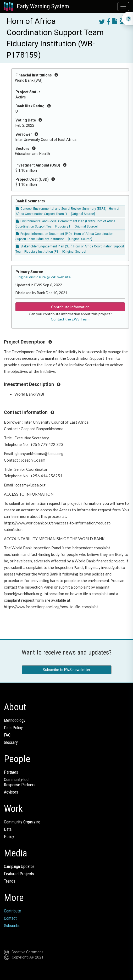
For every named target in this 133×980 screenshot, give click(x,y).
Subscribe (12, 926)
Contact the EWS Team (70, 319)
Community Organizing (22, 822)
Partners (11, 772)
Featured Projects (19, 874)
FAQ (7, 735)
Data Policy (13, 728)
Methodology (15, 720)
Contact (10, 918)
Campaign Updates (19, 867)
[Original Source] (83, 214)
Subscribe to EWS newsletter (66, 670)
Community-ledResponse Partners (20, 782)
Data (8, 829)
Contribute (12, 911)
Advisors (11, 792)
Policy (9, 837)
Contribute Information (70, 307)
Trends (10, 881)
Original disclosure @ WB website (43, 277)
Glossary (11, 742)
